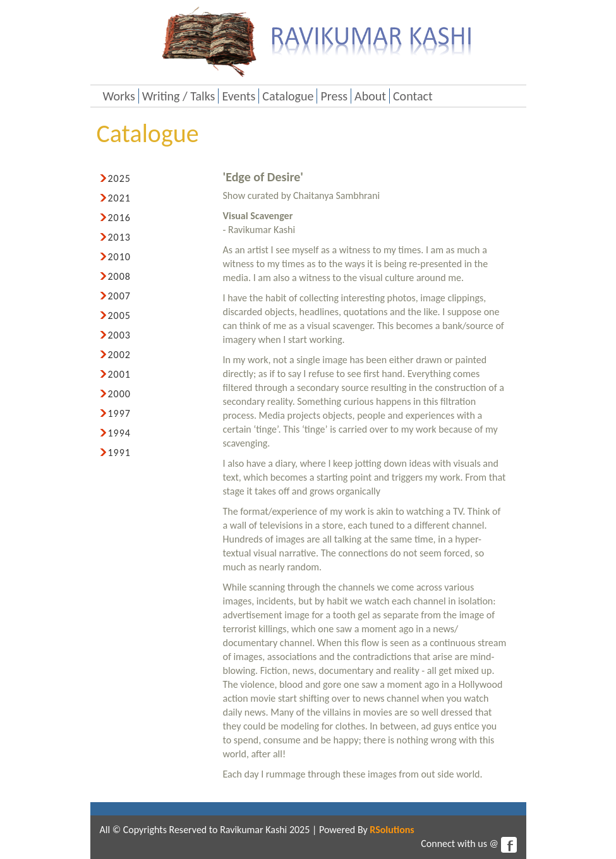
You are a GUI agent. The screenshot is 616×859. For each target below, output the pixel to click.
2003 (119, 335)
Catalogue (288, 96)
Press (334, 96)
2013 (119, 237)
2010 (119, 257)
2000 (119, 394)
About (370, 96)
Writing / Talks (179, 96)
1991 (119, 453)
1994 (119, 433)
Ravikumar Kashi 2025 (265, 830)
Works (119, 96)
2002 (119, 355)
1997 (119, 413)
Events (239, 96)
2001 (119, 374)
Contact (413, 96)
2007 (119, 296)
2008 (119, 276)
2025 (119, 178)
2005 (119, 315)
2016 (119, 218)
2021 (119, 198)
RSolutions (392, 830)
